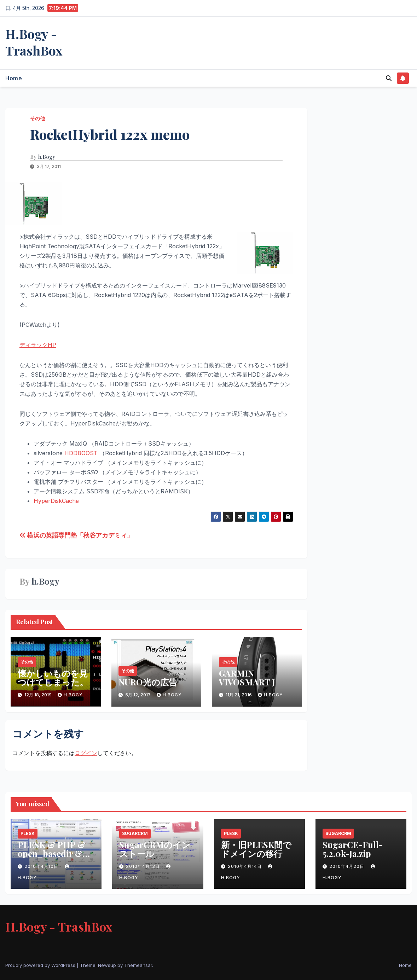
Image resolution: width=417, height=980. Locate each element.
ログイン (86, 753)
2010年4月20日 (347, 866)
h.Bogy (47, 157)
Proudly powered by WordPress (41, 965)
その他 (37, 118)
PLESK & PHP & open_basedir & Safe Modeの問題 (51, 853)
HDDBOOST (81, 453)
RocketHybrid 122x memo (110, 134)
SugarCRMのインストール (155, 849)
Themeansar (138, 965)
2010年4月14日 (245, 866)
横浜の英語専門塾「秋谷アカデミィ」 (76, 535)
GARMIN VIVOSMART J (247, 677)
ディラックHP (38, 345)
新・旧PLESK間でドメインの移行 (256, 849)
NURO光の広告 (148, 682)
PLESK (28, 833)
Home (14, 78)
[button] (389, 78)
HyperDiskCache (56, 501)
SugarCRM (135, 833)
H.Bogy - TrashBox (34, 42)
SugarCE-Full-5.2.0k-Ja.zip (353, 849)
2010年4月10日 (42, 866)
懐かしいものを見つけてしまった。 (53, 677)
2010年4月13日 (144, 866)
